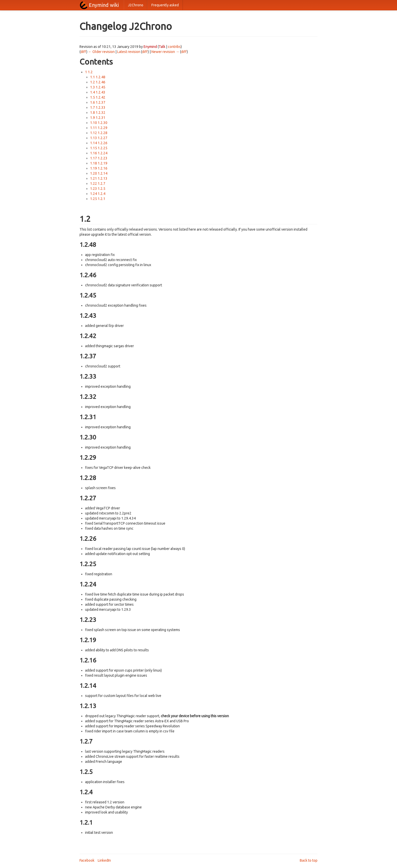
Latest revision (129, 52)
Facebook (87, 860)
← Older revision (101, 52)
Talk (162, 47)
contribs (174, 47)
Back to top (309, 860)
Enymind (150, 47)
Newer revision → (165, 52)
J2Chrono (136, 5)
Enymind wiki (104, 5)
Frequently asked (165, 5)
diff (83, 52)
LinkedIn (104, 860)
